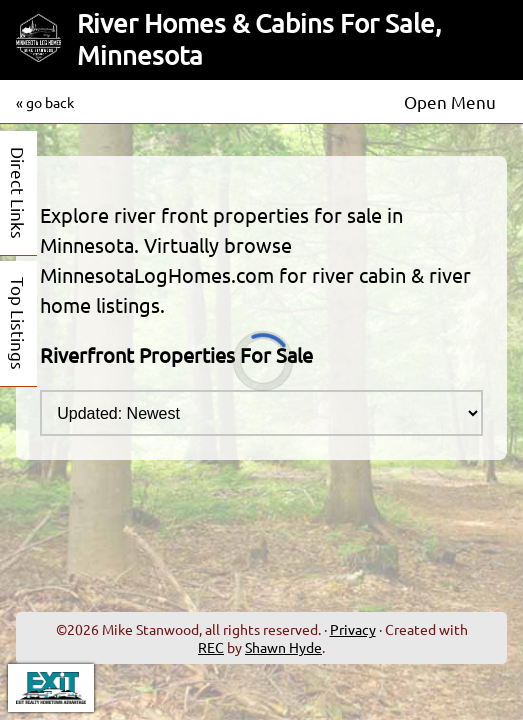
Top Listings (18, 323)
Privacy (353, 629)
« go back (45, 102)
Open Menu (450, 101)
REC (211, 647)
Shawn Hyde (283, 647)
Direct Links (18, 193)
